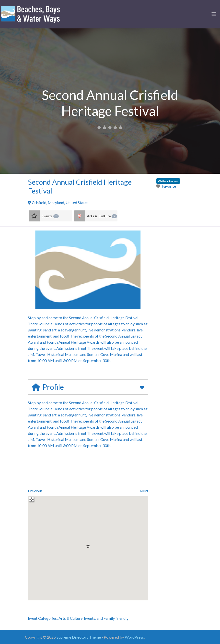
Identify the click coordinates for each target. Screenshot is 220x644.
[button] (88, 546)
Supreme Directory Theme (79, 637)
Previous (35, 491)
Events (50, 216)
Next (144, 491)
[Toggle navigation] (214, 14)
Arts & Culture (102, 216)
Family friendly (116, 618)
